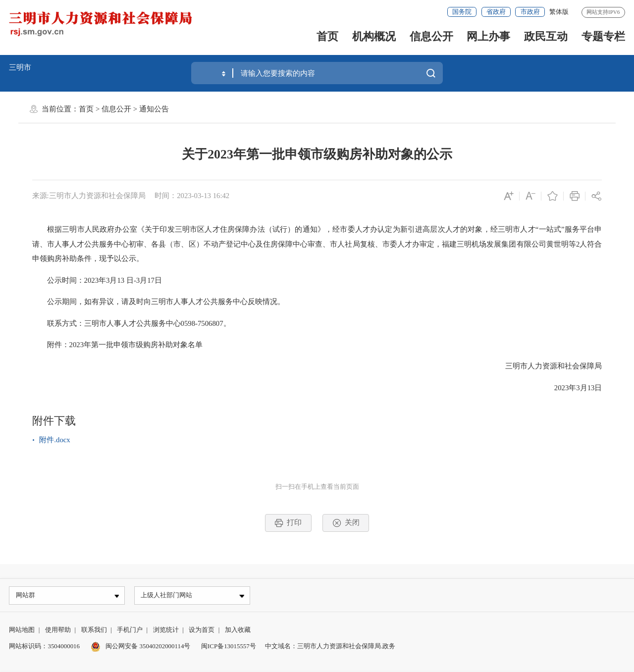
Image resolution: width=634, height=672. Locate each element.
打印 (288, 523)
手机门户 (130, 631)
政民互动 (546, 36)
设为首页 (202, 631)
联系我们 (94, 631)
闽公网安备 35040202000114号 (141, 647)
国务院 (462, 12)
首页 (327, 36)
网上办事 (488, 36)
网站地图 (22, 631)
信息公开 (431, 36)
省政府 (496, 12)
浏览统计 (166, 631)
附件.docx (54, 440)
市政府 (530, 12)
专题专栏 (603, 36)
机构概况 (374, 36)
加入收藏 (238, 631)
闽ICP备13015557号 (229, 647)
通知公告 (154, 109)
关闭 (346, 523)
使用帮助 (58, 631)
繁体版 (559, 12)
